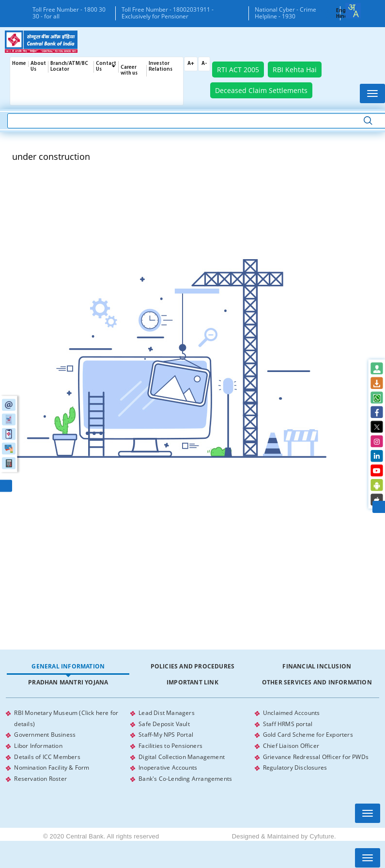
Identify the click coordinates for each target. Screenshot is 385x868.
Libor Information (38, 745)
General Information (68, 666)
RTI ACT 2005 (238, 70)
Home (19, 64)
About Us (38, 67)
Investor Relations (161, 67)
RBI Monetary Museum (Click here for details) (66, 718)
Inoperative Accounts (168, 766)
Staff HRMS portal (288, 723)
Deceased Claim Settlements (261, 90)
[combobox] (353, 11)
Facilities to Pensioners (170, 745)
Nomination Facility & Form (52, 766)
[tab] (68, 667)
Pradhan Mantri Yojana (68, 682)
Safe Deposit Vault (164, 723)
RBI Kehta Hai (295, 70)
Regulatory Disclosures (295, 766)
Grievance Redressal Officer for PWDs (316, 755)
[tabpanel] (192, 745)
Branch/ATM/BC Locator (69, 67)
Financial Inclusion (317, 666)
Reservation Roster (40, 777)
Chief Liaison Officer (291, 745)
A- (204, 64)
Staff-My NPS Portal (166, 734)
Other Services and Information (317, 682)
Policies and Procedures (193, 666)
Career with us (129, 70)
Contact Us (106, 67)
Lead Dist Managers (167, 713)
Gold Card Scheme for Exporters (308, 734)
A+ (191, 64)
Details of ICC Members (47, 755)
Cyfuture (322, 834)
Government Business (45, 734)
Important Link (192, 682)
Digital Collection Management (182, 755)
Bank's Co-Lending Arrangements (185, 777)
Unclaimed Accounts (292, 713)
